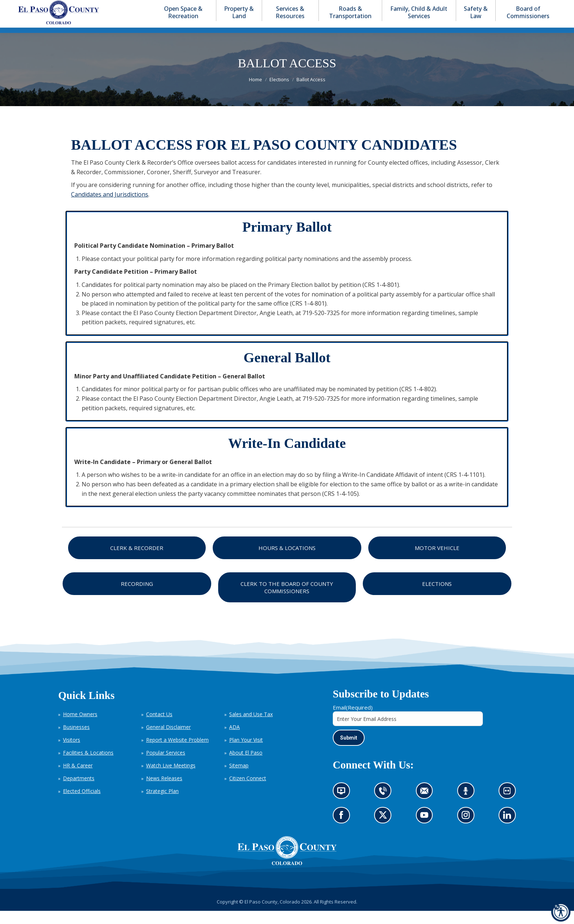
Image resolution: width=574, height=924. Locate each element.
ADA (234, 740)
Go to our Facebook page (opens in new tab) (343, 831)
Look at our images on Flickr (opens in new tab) (509, 806)
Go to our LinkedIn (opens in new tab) (509, 831)
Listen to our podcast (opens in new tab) (468, 806)
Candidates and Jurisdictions (110, 207)
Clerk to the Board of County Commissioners (287, 601)
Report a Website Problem (177, 753)
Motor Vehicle (437, 561)
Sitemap (239, 779)
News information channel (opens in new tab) (344, 806)
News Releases (164, 791)
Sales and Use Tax (251, 727)
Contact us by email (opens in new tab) (427, 806)
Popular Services (166, 766)
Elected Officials (82, 804)
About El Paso (246, 766)
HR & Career (78, 779)
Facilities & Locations (88, 766)
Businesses (76, 740)
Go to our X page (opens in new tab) (385, 831)
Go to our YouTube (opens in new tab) (426, 831)
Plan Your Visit (246, 753)
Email (353, 721)
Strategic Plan (162, 804)
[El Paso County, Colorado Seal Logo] (287, 876)
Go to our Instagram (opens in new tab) (468, 831)
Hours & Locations (287, 561)
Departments (79, 791)
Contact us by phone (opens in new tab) (385, 806)
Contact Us (159, 727)
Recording (137, 597)
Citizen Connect (248, 791)
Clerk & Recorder (137, 561)
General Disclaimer (168, 740)
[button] (527, 7)
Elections (437, 597)
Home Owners (80, 727)
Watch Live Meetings (171, 779)
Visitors (72, 753)
